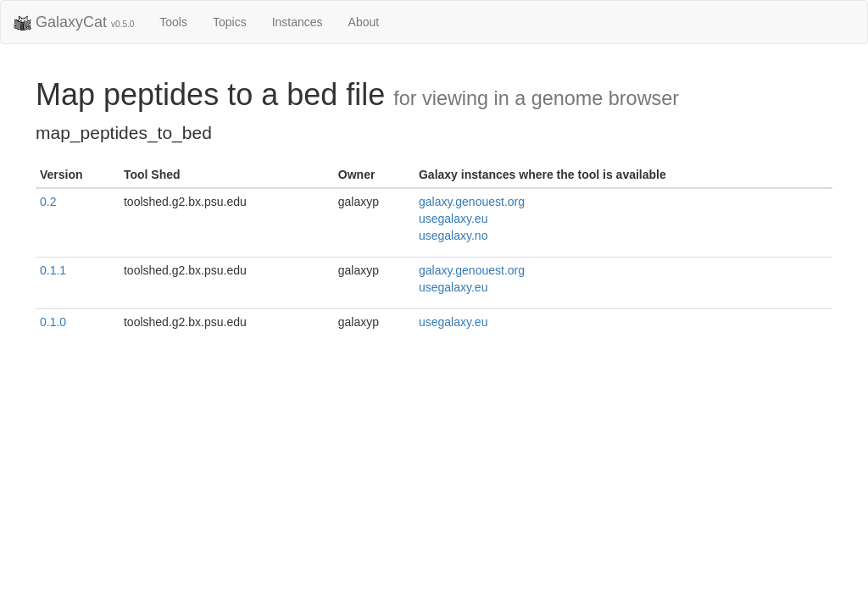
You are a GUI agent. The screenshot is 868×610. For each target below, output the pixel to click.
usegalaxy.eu (453, 219)
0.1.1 (53, 270)
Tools (173, 22)
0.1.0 (53, 322)
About (364, 22)
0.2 (48, 202)
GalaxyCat (74, 23)
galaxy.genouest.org (472, 202)
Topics (230, 22)
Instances (298, 22)
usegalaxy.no (453, 236)
